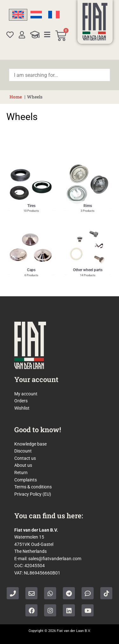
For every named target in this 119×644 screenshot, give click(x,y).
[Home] (95, 22)
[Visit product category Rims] (88, 183)
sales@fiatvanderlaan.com (55, 559)
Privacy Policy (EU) (33, 494)
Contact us (25, 458)
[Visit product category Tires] (31, 183)
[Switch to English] (18, 15)
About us (23, 465)
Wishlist (22, 408)
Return (21, 473)
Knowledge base (30, 444)
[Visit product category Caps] (31, 248)
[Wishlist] (10, 35)
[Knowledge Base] (35, 35)
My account (26, 394)
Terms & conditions (33, 487)
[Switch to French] (54, 15)
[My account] (22, 35)
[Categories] (47, 35)
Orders (21, 401)
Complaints (26, 480)
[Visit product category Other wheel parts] (88, 248)
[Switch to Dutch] (36, 15)
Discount (23, 451)
